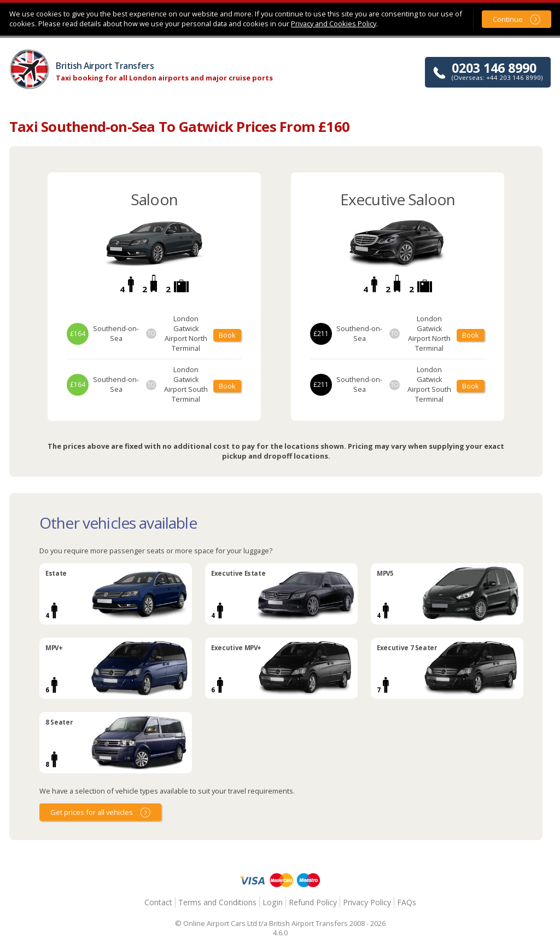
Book (227, 335)
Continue (508, 19)
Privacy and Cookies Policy (334, 24)
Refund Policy (313, 902)
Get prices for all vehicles (92, 812)
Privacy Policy (367, 902)
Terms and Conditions (217, 902)
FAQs (407, 902)
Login (273, 902)
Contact (158, 902)
